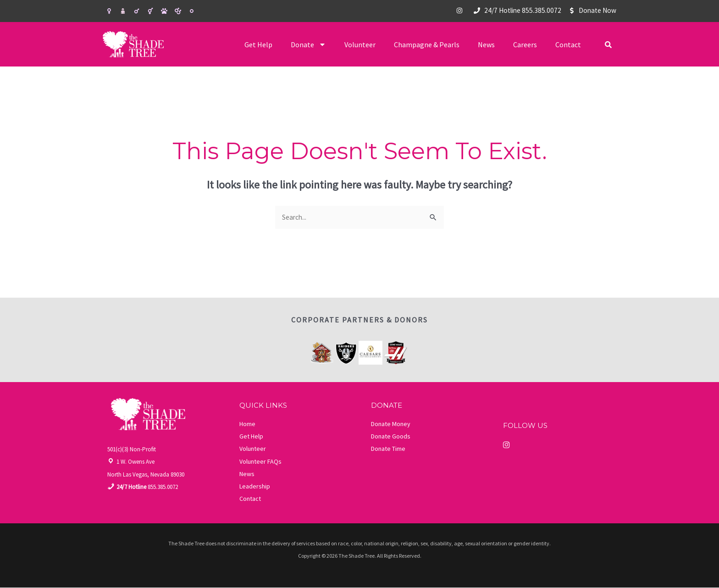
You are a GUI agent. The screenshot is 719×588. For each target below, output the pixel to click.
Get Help (258, 44)
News (486, 44)
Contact (568, 44)
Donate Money (391, 424)
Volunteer (360, 44)
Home (247, 424)
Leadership (255, 487)
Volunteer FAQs (260, 462)
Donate (308, 44)
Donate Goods (391, 437)
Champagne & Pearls (427, 44)
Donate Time (388, 449)
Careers (525, 44)
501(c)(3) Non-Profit (132, 450)
